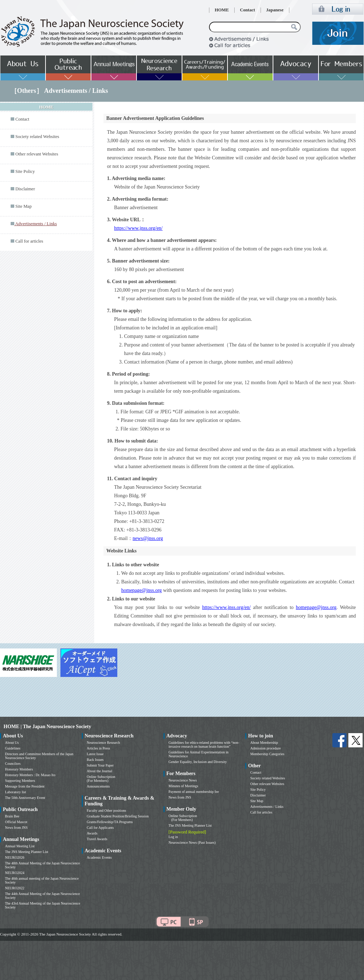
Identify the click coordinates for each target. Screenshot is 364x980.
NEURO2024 (15, 873)
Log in (173, 837)
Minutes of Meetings (183, 786)
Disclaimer (25, 189)
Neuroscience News (183, 780)
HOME (222, 10)
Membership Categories (267, 754)
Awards (92, 833)
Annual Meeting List (20, 846)
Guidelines (13, 748)
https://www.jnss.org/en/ (138, 228)
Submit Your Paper (100, 765)
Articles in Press (98, 748)
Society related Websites (37, 137)
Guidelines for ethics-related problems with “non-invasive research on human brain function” (204, 745)
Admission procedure (266, 748)
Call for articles (29, 241)
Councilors (13, 764)
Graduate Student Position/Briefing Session (118, 816)
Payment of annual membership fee (194, 792)
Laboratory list (15, 792)
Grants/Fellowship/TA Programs (110, 822)
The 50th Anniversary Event (25, 798)
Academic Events (99, 857)
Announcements (98, 786)
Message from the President (25, 786)
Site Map (23, 206)
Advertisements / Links (267, 807)
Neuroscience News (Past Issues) (192, 843)
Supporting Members (20, 781)
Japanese (275, 10)
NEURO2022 (15, 888)
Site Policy (25, 171)
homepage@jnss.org (141, 590)
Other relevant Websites (37, 154)
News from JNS (16, 828)
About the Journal (100, 771)
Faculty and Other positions (106, 811)
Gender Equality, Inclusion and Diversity (198, 762)
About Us (12, 743)
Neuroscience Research (103, 743)
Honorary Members (19, 769)
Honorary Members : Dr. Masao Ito (30, 775)
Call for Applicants (100, 828)
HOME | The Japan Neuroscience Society (47, 727)
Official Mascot (16, 822)
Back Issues (95, 760)
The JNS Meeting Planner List (27, 852)
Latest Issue (95, 754)
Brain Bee (12, 816)
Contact (248, 10)
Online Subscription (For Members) (101, 779)
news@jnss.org (148, 538)
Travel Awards (97, 839)
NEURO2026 (15, 857)
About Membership (264, 743)
